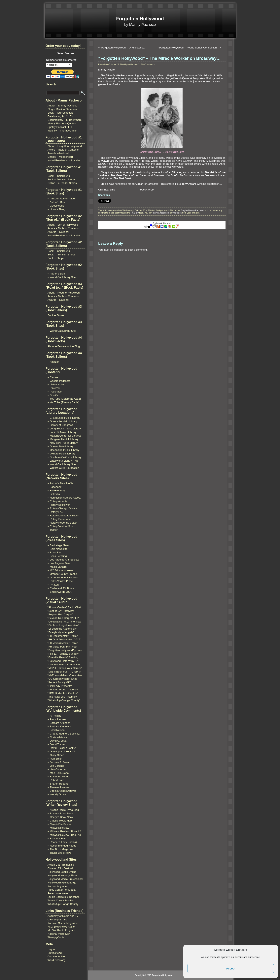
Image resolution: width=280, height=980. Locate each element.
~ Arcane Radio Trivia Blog (63, 810)
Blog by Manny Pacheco (192, 210)
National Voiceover (59, 934)
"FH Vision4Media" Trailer (63, 643)
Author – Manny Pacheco (62, 106)
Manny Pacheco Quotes (62, 123)
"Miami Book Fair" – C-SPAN (64, 672)
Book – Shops (56, 258)
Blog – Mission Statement (63, 109)
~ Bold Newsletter (58, 549)
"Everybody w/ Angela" (61, 632)
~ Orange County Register (63, 577)
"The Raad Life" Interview (62, 697)
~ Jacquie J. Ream (59, 762)
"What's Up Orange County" (64, 700)
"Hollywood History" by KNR (64, 661)
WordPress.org (56, 960)
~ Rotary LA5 (55, 512)
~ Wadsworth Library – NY (63, 461)
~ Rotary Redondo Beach (62, 523)
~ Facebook (54, 487)
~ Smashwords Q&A (59, 592)
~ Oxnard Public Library (61, 454)
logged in (119, 250)
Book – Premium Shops (61, 255)
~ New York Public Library (63, 443)
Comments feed (57, 956)
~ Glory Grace (56, 755)
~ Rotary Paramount (59, 519)
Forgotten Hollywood (140, 19)
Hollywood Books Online (62, 872)
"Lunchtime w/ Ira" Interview (64, 664)
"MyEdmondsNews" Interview (65, 675)
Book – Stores (56, 315)
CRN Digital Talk (57, 920)
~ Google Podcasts (59, 381)
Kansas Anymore (58, 886)
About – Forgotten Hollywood (65, 146)
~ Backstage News (59, 545)
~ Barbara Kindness (59, 726)
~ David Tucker (56, 744)
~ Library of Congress (60, 425)
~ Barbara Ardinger (59, 723)
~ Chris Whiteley (57, 737)
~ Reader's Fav (56, 838)
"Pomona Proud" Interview (63, 690)
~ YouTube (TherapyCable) (63, 402)
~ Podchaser (55, 392)
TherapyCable (56, 937)
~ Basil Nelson (56, 730)
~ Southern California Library (64, 457)
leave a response (161, 213)
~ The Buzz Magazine (60, 849)
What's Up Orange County (63, 904)
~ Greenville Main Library (62, 421)
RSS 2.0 (135, 213)
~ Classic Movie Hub (60, 821)
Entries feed (55, 953)
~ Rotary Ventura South (61, 526)
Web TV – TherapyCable (62, 131)
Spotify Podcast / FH (60, 127)
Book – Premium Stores (62, 179)
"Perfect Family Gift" (59, 682)
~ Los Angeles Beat (59, 563)
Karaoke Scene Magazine (63, 923)
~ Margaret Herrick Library (63, 439)
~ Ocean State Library (60, 446)
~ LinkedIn (54, 494)
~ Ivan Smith (55, 759)
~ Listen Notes (56, 384)
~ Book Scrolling (57, 556)
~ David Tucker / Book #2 (62, 748)
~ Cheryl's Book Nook (60, 817)
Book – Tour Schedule (60, 113)
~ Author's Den (56, 202)
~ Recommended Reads (62, 846)
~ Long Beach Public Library (64, 429)
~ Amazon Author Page (61, 199)
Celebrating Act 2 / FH (60, 116)
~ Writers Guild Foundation (63, 468)
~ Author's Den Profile (60, 483)
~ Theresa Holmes (58, 787)
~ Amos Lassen (57, 719)
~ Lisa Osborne (57, 769)
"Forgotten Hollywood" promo (65, 650)
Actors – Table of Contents (63, 150)
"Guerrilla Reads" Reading (63, 657)
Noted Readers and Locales (64, 160)
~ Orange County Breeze (62, 574)
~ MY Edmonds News (60, 570)
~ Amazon (53, 362)
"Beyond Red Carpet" (60, 614)
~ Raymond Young (58, 777)
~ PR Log (53, 585)
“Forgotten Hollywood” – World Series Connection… (189, 48)
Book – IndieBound (59, 176)
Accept (231, 968)
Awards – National (58, 153)
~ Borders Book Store (60, 813)
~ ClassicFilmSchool (59, 824)
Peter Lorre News (58, 893)
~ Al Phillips (54, 716)
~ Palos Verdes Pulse (60, 581)
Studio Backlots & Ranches (64, 897)
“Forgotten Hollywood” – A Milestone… (123, 48)
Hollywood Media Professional (65, 879)
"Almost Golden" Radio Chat (64, 607)
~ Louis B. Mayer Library (62, 432)
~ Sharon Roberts (58, 784)
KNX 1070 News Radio (61, 927)
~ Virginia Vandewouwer (62, 791)
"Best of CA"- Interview (61, 611)
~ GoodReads (56, 206)
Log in (51, 949)
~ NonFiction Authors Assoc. (64, 498)
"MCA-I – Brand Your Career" (65, 668)
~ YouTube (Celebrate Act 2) (64, 399)
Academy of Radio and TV (63, 916)
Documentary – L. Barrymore (65, 120)
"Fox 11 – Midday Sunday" (63, 654)
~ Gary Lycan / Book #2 (61, 751)
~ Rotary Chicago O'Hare (62, 508)
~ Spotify (53, 395)
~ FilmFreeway (56, 490)
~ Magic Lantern (57, 567)
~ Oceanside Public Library (63, 450)
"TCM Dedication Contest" (63, 693)
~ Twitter (53, 530)
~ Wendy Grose (57, 794)
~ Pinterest (54, 388)
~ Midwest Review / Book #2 (64, 831)
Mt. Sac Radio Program (61, 930)
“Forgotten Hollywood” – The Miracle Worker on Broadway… (159, 58)
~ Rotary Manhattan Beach (63, 516)
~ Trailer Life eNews (59, 853)
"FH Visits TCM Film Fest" (63, 647)
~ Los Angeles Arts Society (63, 560)
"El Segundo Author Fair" (62, 629)
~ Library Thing (56, 209)
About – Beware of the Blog (64, 346)
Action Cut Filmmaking (61, 865)
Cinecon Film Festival (60, 868)
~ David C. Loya (57, 741)
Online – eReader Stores (62, 183)
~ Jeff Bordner (56, 766)
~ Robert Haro (56, 780)
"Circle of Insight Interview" (63, 625)
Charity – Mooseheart (60, 157)
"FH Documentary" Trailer (63, 636)
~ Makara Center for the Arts (64, 436)
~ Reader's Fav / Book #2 (62, 842)
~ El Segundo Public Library (64, 418)
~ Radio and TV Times (61, 588)
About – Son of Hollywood (63, 225)
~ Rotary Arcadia (57, 501)
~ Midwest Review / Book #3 (64, 835)
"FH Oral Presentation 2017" (64, 639)
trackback (177, 213)
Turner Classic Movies (61, 900)
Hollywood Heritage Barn (62, 875)
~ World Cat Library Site (62, 277)
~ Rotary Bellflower (59, 505)
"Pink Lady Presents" (60, 686)
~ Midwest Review (58, 828)
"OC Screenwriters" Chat (62, 679)
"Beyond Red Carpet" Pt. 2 (63, 618)
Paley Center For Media (62, 890)
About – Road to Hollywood (64, 293)
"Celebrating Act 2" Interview (64, 622)
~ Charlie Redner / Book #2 (64, 734)
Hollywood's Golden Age (62, 883)
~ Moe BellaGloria (58, 773)
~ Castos (53, 377)
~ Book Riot (54, 552)
